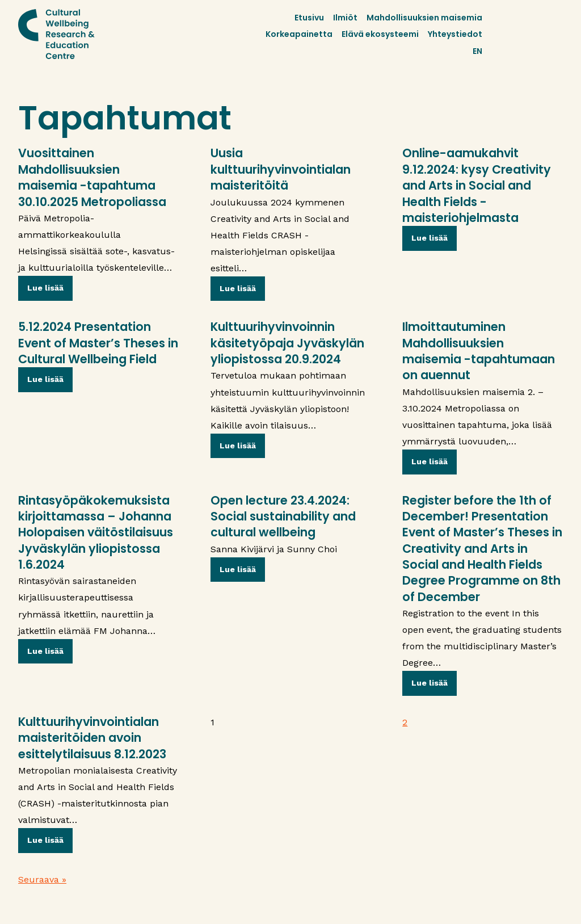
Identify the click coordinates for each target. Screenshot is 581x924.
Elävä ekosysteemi (380, 34)
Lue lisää (45, 288)
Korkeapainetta (299, 34)
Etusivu (309, 18)
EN (477, 51)
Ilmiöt (345, 18)
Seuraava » (42, 879)
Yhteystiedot (455, 34)
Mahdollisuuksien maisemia (424, 18)
